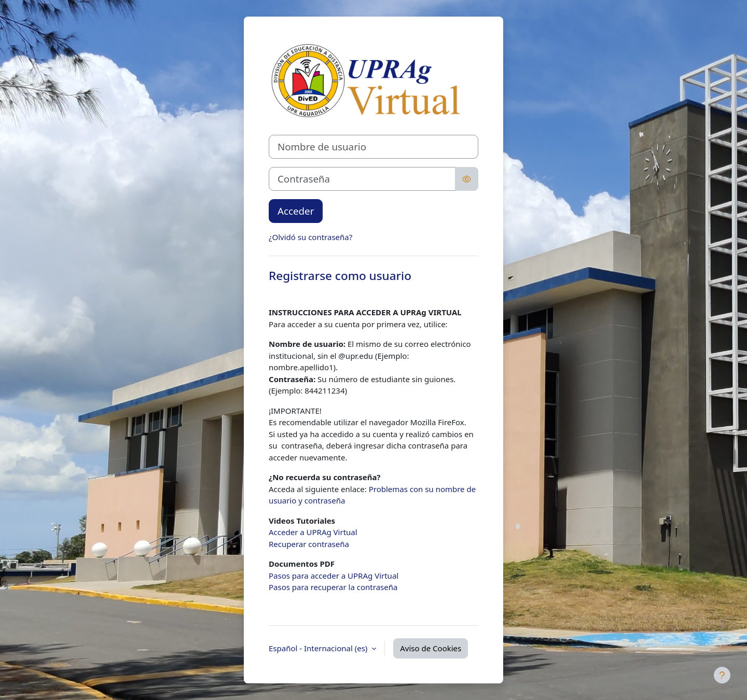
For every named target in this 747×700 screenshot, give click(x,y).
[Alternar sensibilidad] (467, 179)
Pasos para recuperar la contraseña (333, 587)
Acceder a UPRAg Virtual (313, 532)
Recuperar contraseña (309, 544)
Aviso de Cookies (431, 648)
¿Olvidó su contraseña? (310, 237)
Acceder (296, 211)
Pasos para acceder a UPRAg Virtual (334, 576)
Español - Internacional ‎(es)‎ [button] (319, 648)
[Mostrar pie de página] (722, 675)
